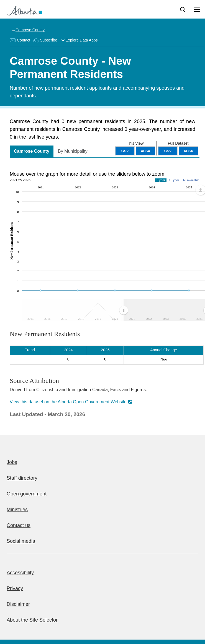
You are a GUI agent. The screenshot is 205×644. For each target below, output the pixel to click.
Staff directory (22, 478)
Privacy (15, 588)
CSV (168, 151)
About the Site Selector (32, 620)
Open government (27, 494)
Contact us (19, 525)
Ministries (17, 510)
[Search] (183, 9)
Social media (21, 541)
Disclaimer (18, 604)
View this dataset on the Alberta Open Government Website (68, 402)
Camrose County (30, 30)
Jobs (12, 462)
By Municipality (73, 151)
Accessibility (20, 573)
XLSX (188, 151)
